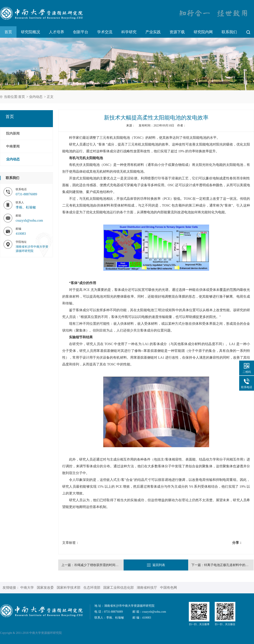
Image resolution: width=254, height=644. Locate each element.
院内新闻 (13, 133)
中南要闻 (13, 146)
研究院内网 (203, 32)
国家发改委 (45, 588)
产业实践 (153, 32)
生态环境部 (92, 588)
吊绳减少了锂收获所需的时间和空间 (99, 565)
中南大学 (27, 588)
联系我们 (229, 32)
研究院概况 (30, 32)
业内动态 (36, 97)
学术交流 (105, 32)
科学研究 (129, 32)
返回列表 (156, 565)
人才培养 (57, 32)
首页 (8, 32)
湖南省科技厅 (147, 588)
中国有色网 (168, 588)
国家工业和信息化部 (119, 588)
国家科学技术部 (69, 588)
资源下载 (177, 32)
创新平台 (81, 32)
